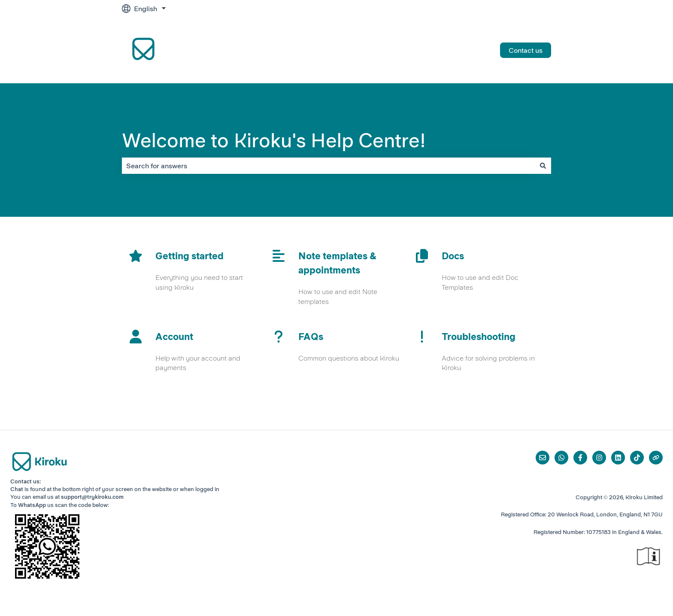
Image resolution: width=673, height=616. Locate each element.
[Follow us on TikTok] (637, 458)
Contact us (526, 50)
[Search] (543, 166)
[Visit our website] (656, 458)
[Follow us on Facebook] (580, 458)
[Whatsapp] (561, 458)
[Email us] (543, 458)
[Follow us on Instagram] (599, 458)
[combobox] (328, 166)
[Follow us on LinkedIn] (618, 458)
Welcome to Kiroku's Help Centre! (274, 140)
